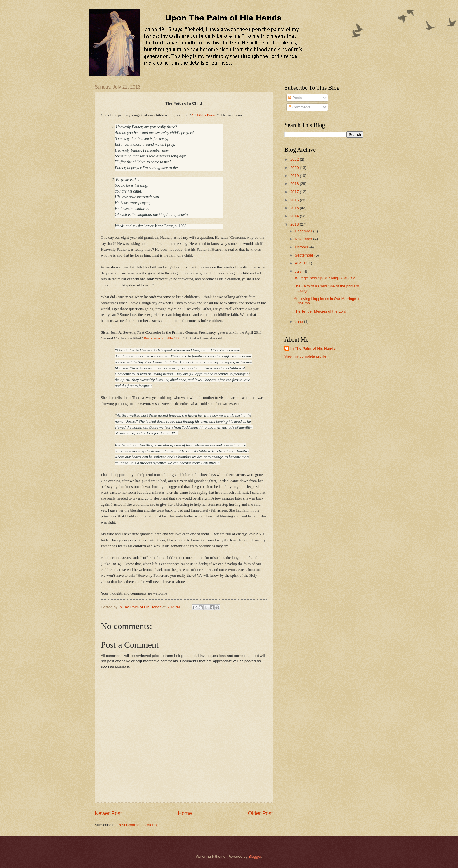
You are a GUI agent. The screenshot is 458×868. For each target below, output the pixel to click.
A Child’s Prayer (204, 115)
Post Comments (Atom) (137, 825)
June (299, 322)
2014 (295, 216)
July (299, 271)
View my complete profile (305, 356)
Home (185, 813)
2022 (295, 159)
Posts (295, 98)
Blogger (255, 856)
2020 (295, 168)
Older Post (260, 813)
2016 (295, 200)
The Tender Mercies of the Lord (320, 311)
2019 (295, 176)
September (305, 255)
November (304, 239)
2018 (295, 184)
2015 (295, 208)
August (301, 263)
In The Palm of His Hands (313, 348)
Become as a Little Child (163, 338)
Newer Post (108, 813)
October (302, 247)
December (304, 231)
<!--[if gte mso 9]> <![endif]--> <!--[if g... (326, 278)
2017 (295, 192)
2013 (295, 224)
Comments (299, 107)
